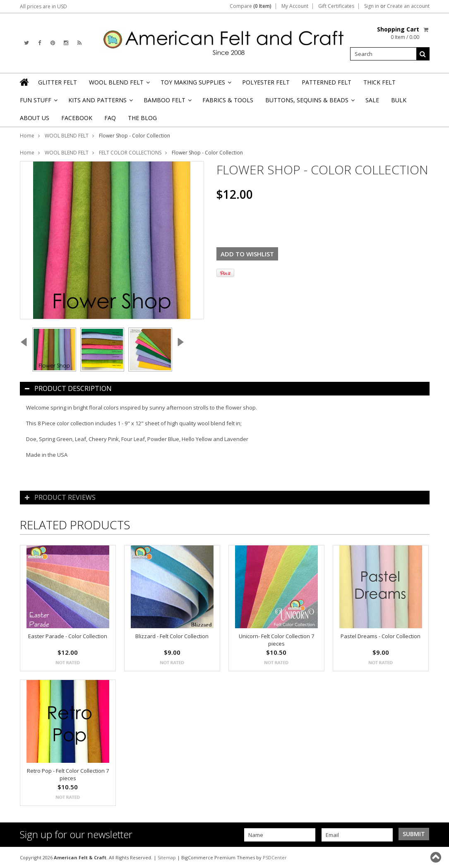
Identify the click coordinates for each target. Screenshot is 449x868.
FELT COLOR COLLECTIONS (130, 153)
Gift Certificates (336, 6)
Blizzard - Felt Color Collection (172, 636)
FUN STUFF (38, 102)
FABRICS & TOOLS (228, 100)
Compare (251, 6)
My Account (295, 6)
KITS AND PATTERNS (100, 102)
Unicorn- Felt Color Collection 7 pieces (276, 640)
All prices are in (43, 6)
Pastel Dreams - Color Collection (381, 636)
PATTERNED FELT (327, 82)
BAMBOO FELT (167, 102)
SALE (372, 100)
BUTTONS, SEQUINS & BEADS (309, 102)
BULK (399, 100)
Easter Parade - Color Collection (68, 636)
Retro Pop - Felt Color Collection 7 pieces (68, 774)
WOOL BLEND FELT (119, 85)
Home (27, 136)
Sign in (372, 6)
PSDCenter (275, 857)
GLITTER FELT (58, 82)
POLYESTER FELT (266, 82)
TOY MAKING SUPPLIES (195, 85)
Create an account (408, 6)
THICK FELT (379, 82)
